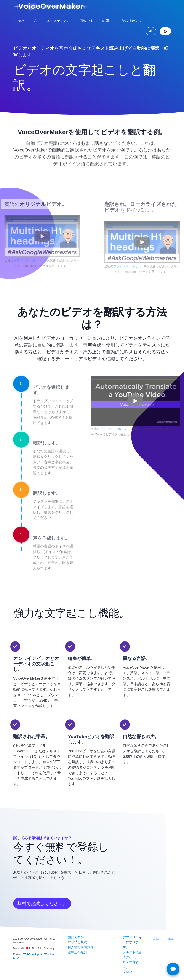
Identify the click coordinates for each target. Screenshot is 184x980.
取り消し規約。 (79, 942)
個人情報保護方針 (81, 947)
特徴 (21, 21)
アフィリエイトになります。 (132, 942)
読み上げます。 (134, 21)
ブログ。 (129, 972)
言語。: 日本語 (162, 939)
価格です (86, 21)
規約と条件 (76, 937)
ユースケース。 (58, 21)
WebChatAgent (33, 954)
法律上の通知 (77, 952)
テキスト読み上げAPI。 (132, 955)
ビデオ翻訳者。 (131, 964)
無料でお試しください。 (42, 903)
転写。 (108, 21)
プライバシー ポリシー (19, 260)
